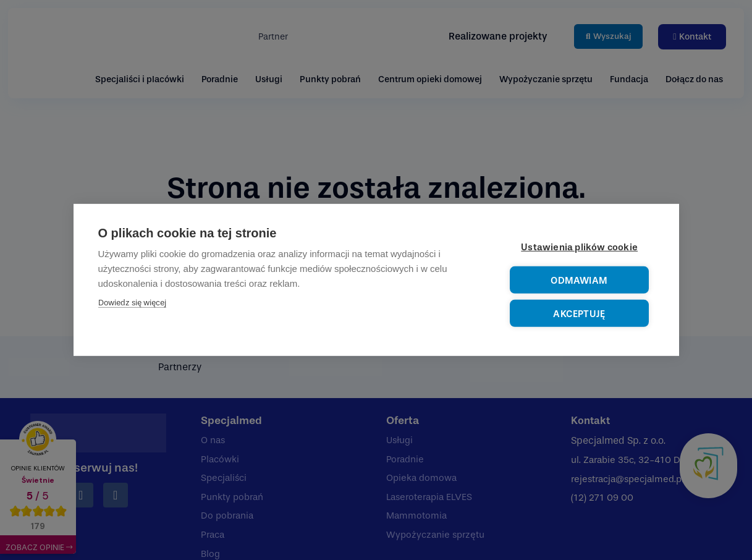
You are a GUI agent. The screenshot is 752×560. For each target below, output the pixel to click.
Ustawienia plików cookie (581, 248)
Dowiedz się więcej (132, 304)
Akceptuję (580, 314)
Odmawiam (580, 281)
